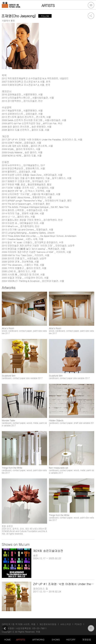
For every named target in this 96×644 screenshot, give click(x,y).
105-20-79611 (39, 628)
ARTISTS (21, 639)
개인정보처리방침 (48, 624)
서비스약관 (66, 624)
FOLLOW (45, 16)
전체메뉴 (91, 5)
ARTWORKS (38, 639)
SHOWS (56, 639)
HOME (7, 639)
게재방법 (87, 639)
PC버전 (78, 624)
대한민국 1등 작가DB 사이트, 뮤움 (19, 624)
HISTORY (71, 639)
